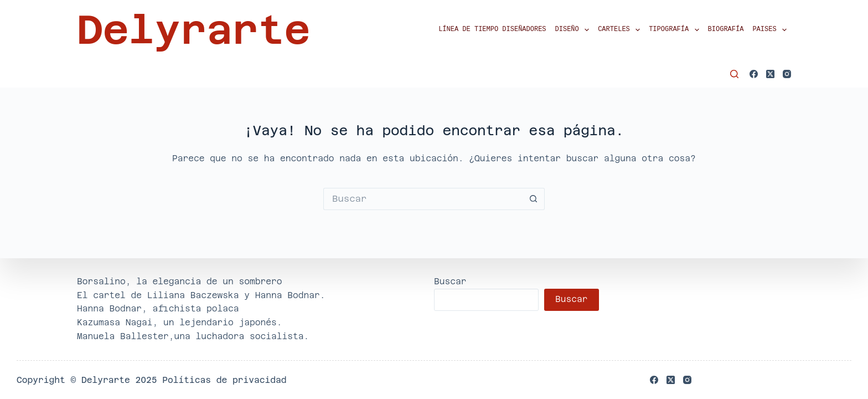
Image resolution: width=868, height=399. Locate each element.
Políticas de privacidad (224, 380)
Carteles (621, 30)
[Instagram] (787, 74)
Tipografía (676, 30)
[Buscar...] (423, 199)
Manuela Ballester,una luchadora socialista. (193, 336)
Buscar (450, 281)
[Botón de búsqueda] (534, 199)
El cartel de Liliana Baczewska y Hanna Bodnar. (201, 295)
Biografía (726, 30)
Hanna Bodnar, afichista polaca (158, 308)
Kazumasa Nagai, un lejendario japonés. (180, 322)
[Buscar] (734, 74)
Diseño (575, 30)
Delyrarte (193, 30)
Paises (772, 30)
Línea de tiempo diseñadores (492, 30)
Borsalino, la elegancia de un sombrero (180, 281)
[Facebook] (754, 74)
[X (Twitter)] (770, 74)
